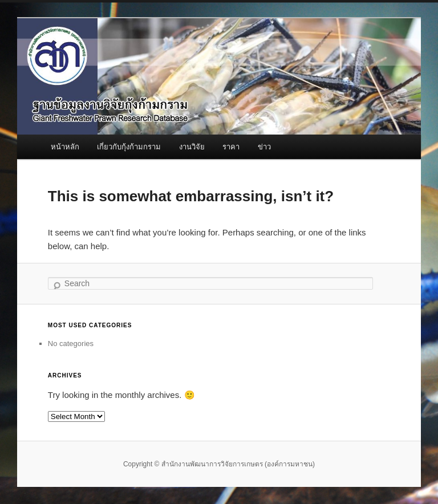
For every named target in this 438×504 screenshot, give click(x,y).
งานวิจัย (192, 147)
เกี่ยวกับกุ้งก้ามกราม (129, 147)
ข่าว (264, 147)
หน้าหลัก (65, 147)
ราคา (231, 147)
